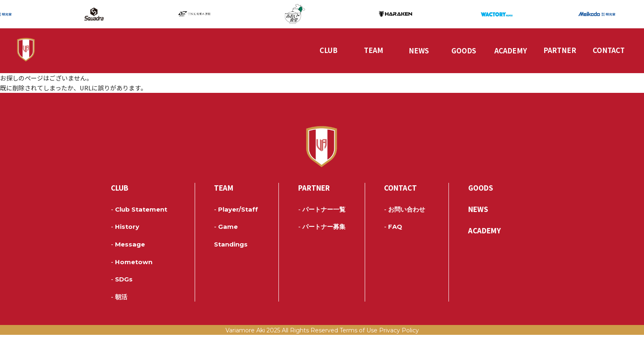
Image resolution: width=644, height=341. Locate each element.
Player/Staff (236, 216)
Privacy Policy (399, 336)
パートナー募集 (322, 233)
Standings (231, 251)
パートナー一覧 (322, 216)
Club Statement (139, 216)
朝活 (119, 303)
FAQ (393, 233)
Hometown (132, 268)
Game (226, 233)
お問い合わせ (405, 216)
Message (128, 251)
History (125, 233)
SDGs (122, 286)
